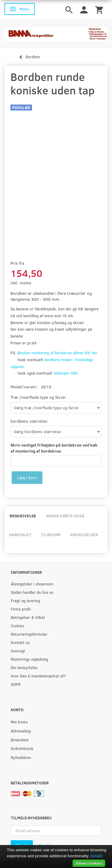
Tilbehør (51, 535)
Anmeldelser (84, 535)
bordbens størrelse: (29, 421)
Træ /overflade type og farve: (38, 397)
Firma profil (21, 609)
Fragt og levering (25, 601)
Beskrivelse (23, 516)
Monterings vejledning (29, 659)
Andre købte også (65, 516)
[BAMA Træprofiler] (56, 32)
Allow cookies (89, 863)
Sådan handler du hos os (32, 592)
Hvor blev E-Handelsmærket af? (38, 676)
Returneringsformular (29, 634)
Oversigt (18, 651)
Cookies (17, 626)
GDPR (16, 684)
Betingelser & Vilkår (28, 617)
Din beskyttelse (24, 667)
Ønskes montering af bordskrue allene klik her (57, 353)
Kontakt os (20, 642)
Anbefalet (20, 535)
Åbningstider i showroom (32, 584)
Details (97, 856)
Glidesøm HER (66, 373)
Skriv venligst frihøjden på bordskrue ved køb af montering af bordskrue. (54, 448)
